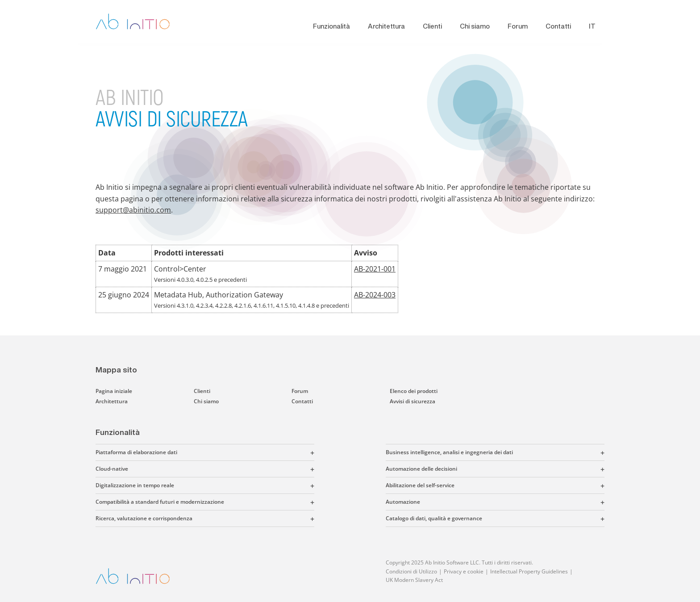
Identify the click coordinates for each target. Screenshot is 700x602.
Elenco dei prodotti (414, 391)
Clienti (432, 26)
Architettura (386, 26)
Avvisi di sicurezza (412, 401)
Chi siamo (475, 26)
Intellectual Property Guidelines (529, 571)
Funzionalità (331, 26)
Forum (518, 26)
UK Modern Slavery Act (414, 580)
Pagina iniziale (114, 391)
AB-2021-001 (375, 269)
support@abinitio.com (133, 210)
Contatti (558, 26)
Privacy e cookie (464, 571)
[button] (246, 452)
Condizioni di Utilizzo (411, 571)
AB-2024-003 (375, 295)
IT (592, 26)
